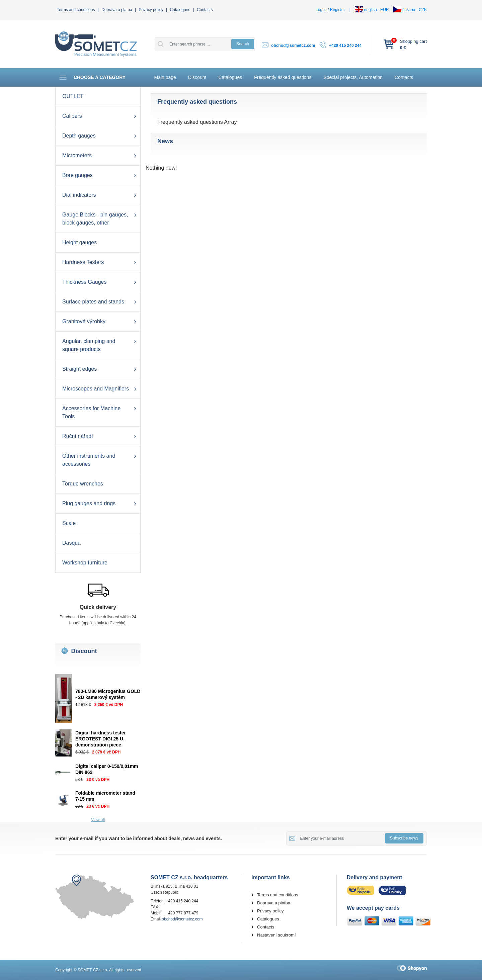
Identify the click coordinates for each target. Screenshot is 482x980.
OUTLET (73, 96)
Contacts (205, 10)
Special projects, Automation (353, 77)
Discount (197, 77)
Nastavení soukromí (276, 935)
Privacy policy (151, 10)
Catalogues (180, 10)
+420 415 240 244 (345, 46)
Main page (165, 77)
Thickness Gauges (85, 282)
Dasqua (71, 543)
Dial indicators (79, 195)
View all (98, 820)
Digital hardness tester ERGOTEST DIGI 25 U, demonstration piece (101, 739)
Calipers (72, 116)
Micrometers (77, 155)
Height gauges (79, 242)
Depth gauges (79, 136)
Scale (69, 523)
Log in (321, 10)
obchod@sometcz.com (293, 46)
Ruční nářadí (78, 436)
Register (338, 10)
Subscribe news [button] (404, 838)
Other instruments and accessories (89, 460)
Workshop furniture (85, 563)
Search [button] (243, 44)
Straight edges (79, 369)
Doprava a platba (117, 10)
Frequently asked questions (283, 77)
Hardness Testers (83, 262)
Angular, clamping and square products (89, 345)
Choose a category (92, 77)
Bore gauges (77, 175)
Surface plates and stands (93, 302)
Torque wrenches (83, 484)
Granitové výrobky (84, 321)
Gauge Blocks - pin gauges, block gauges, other (95, 219)
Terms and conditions (76, 10)
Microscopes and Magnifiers (96, 389)
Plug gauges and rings (89, 503)
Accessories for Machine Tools (91, 412)
